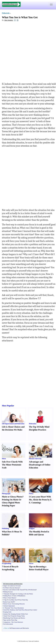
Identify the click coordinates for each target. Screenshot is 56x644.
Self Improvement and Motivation (13, 424)
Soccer (31, 563)
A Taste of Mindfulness (19, 596)
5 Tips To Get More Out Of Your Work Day (16, 600)
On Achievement (8, 624)
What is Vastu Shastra (9, 598)
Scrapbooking (7, 563)
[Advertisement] (28, 52)
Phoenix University (35, 459)
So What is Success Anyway (11, 588)
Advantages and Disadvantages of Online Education (40, 465)
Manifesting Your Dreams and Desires (14, 618)
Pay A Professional (31, 590)
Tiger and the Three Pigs (10, 620)
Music (4, 459)
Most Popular (8, 406)
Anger (5, 586)
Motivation (33, 424)
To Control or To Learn (14, 586)
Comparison (7, 622)
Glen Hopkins (9, 20)
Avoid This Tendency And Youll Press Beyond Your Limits (20, 610)
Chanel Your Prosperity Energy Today (14, 616)
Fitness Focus (7, 604)
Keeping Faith (7, 612)
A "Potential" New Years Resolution (13, 608)
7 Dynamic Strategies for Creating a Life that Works (18, 594)
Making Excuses (8, 592)
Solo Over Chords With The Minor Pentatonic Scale (12, 465)
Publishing (5, 529)
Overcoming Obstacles (18, 604)
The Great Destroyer (17, 622)
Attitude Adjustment (9, 606)
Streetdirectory (24, 641)
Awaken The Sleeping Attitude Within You (15, 614)
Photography (6, 494)
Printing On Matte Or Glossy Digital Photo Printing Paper (12, 503)
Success (5, 590)
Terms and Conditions (34, 641)
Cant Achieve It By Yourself (16, 590)
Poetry (31, 494)
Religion (32, 529)
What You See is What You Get (20, 17)
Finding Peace (7, 596)
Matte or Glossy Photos (12, 497)
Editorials (6, 13)
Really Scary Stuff (8, 602)
